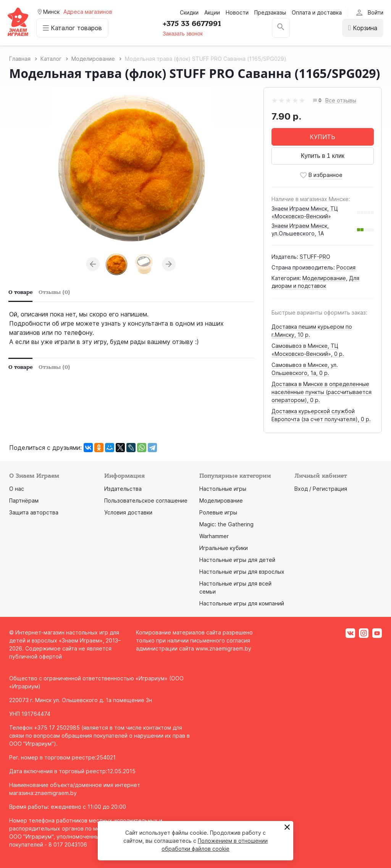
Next (169, 264)
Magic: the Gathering (226, 524)
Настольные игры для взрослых (242, 572)
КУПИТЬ (322, 137)
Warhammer (214, 536)
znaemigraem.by (56, 793)
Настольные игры (223, 489)
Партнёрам (24, 501)
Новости (237, 12)
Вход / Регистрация (321, 489)
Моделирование (324, 278)
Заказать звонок (183, 34)
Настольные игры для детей (237, 560)
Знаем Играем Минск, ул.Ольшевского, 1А (300, 230)
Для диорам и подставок (315, 282)
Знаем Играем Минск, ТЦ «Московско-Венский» (305, 212)
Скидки (189, 12)
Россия (346, 267)
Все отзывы (341, 101)
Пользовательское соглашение (146, 501)
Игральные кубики (224, 548)
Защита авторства (34, 512)
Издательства (123, 489)
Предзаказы (270, 12)
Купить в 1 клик (323, 156)
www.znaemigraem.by (223, 648)
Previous (93, 264)
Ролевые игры (218, 512)
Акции (212, 12)
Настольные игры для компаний (242, 603)
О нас (17, 489)
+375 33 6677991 (192, 24)
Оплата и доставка (317, 12)
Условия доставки (128, 512)
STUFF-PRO (315, 257)
